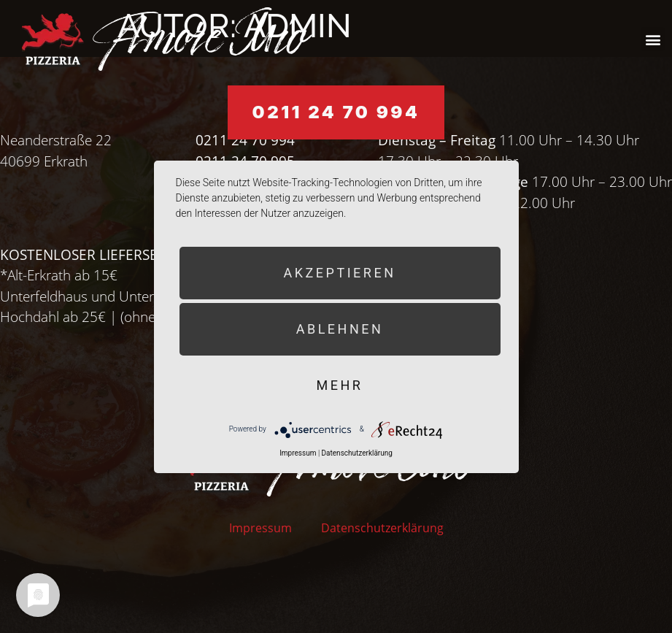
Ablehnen (340, 329)
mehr (340, 385)
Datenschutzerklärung (382, 528)
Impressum (260, 528)
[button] (653, 39)
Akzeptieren (340, 273)
